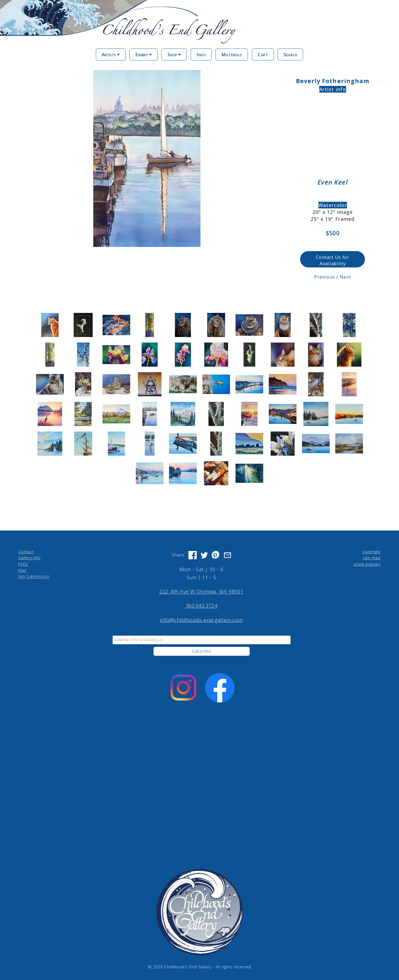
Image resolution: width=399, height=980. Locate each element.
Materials (232, 54)
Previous (325, 277)
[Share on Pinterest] (216, 555)
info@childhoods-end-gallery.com (201, 620)
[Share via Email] (227, 555)
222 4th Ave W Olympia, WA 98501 (202, 591)
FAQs (23, 564)
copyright (372, 551)
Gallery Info (29, 558)
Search (290, 54)
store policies (367, 564)
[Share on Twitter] (204, 555)
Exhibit (144, 54)
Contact (26, 551)
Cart (263, 54)
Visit (22, 570)
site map (372, 558)
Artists (111, 54)
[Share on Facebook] (193, 555)
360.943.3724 (202, 606)
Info (201, 54)
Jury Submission (34, 576)
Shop (174, 54)
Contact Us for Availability (332, 260)
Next (345, 277)
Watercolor (333, 205)
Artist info (333, 89)
